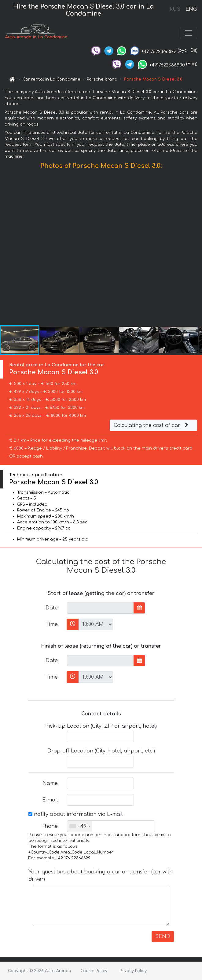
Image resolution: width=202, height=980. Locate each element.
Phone (50, 826)
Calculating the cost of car (152, 425)
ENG (191, 9)
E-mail (50, 800)
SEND (163, 937)
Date (52, 608)
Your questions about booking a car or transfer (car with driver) (101, 876)
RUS (175, 9)
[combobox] (80, 826)
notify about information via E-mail (75, 814)
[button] (196, 249)
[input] (100, 608)
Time (52, 624)
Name (50, 783)
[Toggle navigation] (189, 33)
